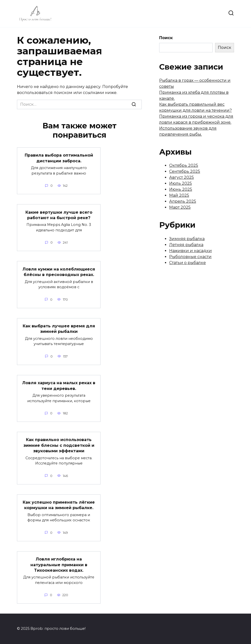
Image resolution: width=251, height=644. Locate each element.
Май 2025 (179, 195)
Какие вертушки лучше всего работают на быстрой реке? (59, 215)
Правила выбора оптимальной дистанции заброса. (59, 158)
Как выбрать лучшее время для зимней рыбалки (59, 329)
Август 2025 (182, 177)
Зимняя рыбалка (187, 239)
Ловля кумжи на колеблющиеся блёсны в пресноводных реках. (59, 272)
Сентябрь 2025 (185, 171)
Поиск (166, 38)
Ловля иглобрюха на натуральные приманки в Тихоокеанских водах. (59, 565)
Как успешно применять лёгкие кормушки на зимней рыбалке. (59, 505)
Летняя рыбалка (186, 245)
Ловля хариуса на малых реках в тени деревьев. (59, 386)
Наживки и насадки (190, 251)
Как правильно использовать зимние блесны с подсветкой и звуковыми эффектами (59, 445)
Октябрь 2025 (184, 165)
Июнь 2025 (181, 189)
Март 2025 (180, 207)
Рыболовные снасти (190, 257)
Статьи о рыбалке (188, 263)
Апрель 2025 (183, 201)
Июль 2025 (181, 183)
